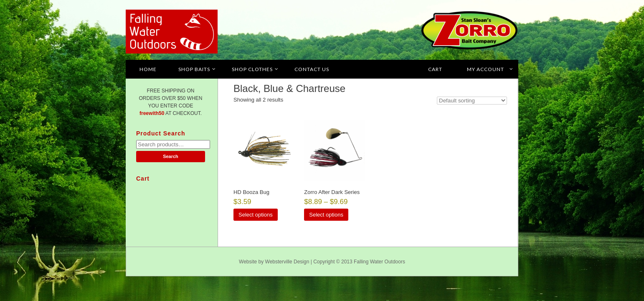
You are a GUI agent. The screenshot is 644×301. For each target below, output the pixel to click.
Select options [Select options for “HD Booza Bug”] (256, 215)
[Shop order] (472, 101)
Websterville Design (287, 262)
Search (171, 156)
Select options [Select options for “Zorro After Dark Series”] (326, 215)
